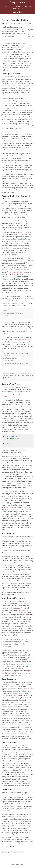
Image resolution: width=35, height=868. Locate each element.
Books (15, 6)
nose (22, 394)
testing (22, 852)
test (28, 225)
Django (4, 630)
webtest (17, 610)
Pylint (28, 770)
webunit (8, 610)
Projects (21, 6)
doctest (8, 81)
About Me (28, 6)
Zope (12, 630)
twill (32, 615)
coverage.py (21, 696)
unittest (17, 81)
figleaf (15, 698)
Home (6, 6)
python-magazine (13, 852)
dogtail (29, 671)
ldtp (6, 673)
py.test (17, 394)
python (4, 852)
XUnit (12, 145)
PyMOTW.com (18, 8)
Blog (11, 6)
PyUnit (28, 141)
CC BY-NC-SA (22, 865)
